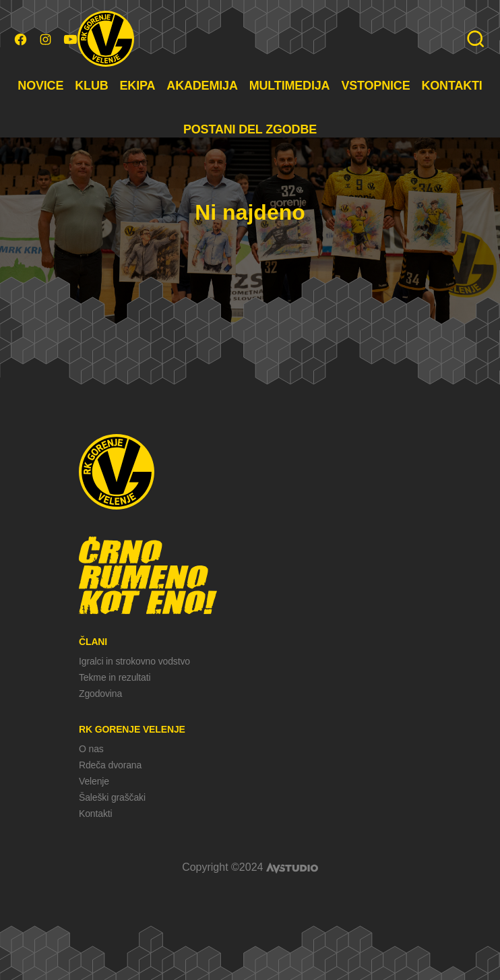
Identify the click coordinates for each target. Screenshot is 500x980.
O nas (91, 749)
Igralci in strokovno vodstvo (134, 661)
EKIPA (138, 86)
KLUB (91, 86)
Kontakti (95, 814)
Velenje (94, 781)
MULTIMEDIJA (290, 86)
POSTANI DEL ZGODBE (250, 129)
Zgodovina (100, 694)
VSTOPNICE (375, 86)
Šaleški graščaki (112, 797)
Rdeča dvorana (110, 765)
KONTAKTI (451, 86)
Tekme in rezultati (115, 677)
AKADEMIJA (202, 86)
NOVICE (40, 86)
